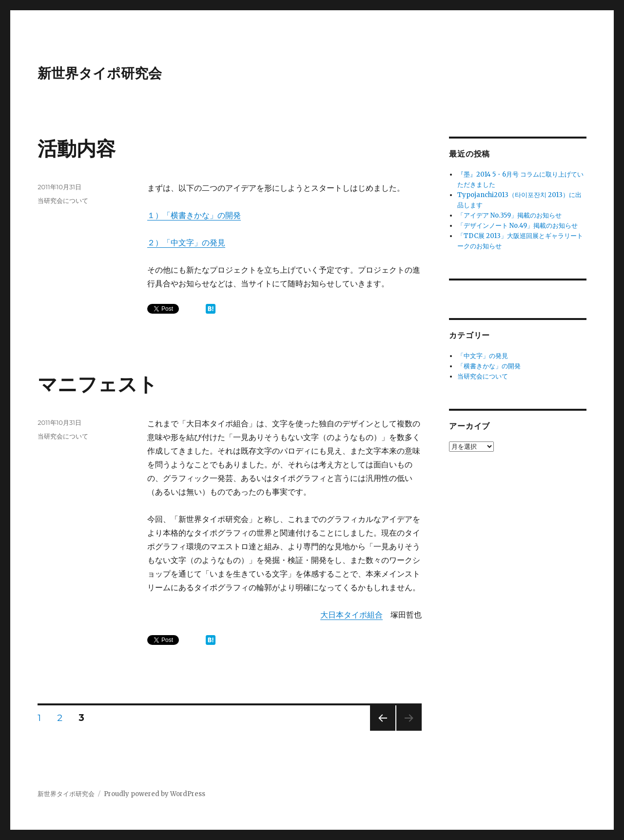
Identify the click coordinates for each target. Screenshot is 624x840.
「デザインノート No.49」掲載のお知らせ (517, 226)
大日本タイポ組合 (351, 615)
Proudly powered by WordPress (155, 794)
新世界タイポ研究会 (100, 73)
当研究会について (63, 200)
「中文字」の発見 (483, 356)
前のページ (380, 730)
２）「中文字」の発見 (186, 242)
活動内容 (77, 149)
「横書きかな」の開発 (489, 366)
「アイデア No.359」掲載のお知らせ (509, 215)
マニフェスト (97, 384)
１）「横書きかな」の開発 (194, 215)
